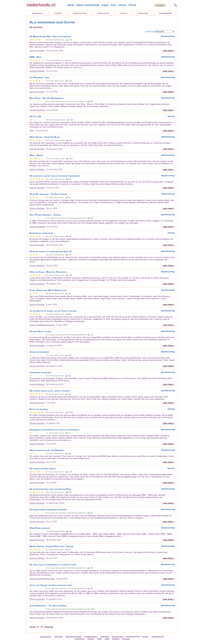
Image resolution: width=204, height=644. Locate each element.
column (58, 13)
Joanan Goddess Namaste (42, 325)
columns (58, 637)
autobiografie (166, 13)
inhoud (132, 5)
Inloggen (160, 5)
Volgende (49, 627)
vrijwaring (80, 639)
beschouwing (80, 13)
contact (122, 5)
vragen (105, 5)
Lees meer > (169, 51)
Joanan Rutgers (37, 51)
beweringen (118, 637)
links (113, 5)
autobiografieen (133, 637)
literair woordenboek (88, 5)
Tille (32, 131)
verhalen (105, 637)
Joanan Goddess (37, 227)
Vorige (33, 627)
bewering (143, 13)
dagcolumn (38, 13)
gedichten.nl (158, 637)
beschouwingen (74, 637)
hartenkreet (103, 13)
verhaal (124, 13)
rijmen (71, 5)
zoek (107, 639)
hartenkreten (91, 637)
